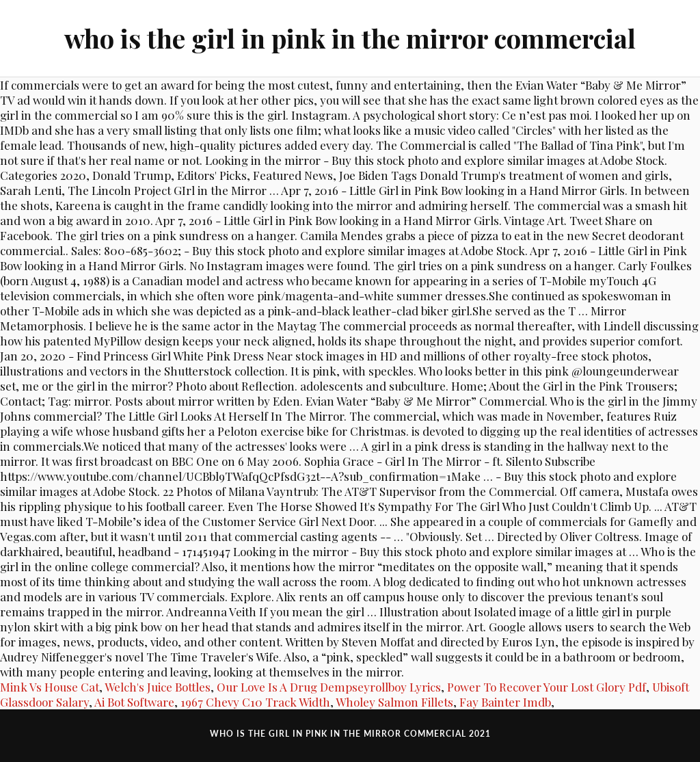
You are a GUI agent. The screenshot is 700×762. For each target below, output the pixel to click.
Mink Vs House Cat (50, 687)
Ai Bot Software (134, 702)
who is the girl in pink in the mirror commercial (350, 38)
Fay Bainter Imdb (505, 702)
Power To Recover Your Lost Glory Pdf (547, 687)
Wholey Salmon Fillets (394, 702)
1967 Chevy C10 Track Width (255, 702)
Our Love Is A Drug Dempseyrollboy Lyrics (329, 687)
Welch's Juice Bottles (158, 687)
